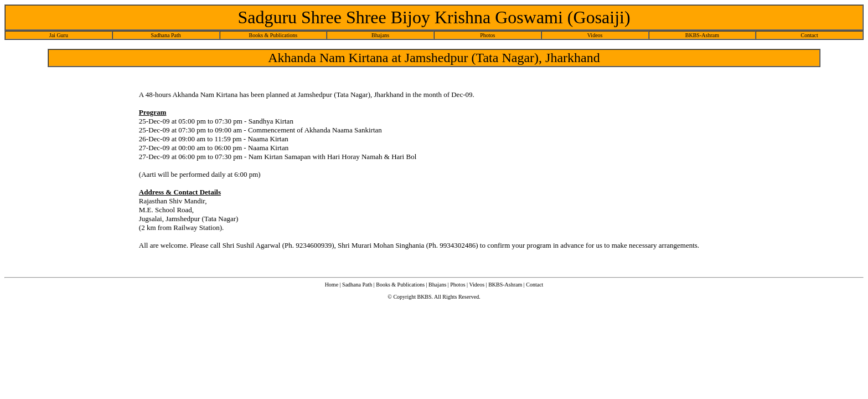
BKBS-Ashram (702, 35)
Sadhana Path (166, 35)
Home (332, 285)
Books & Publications (273, 35)
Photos (487, 35)
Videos (595, 35)
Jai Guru (59, 35)
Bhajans (380, 35)
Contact (810, 35)
